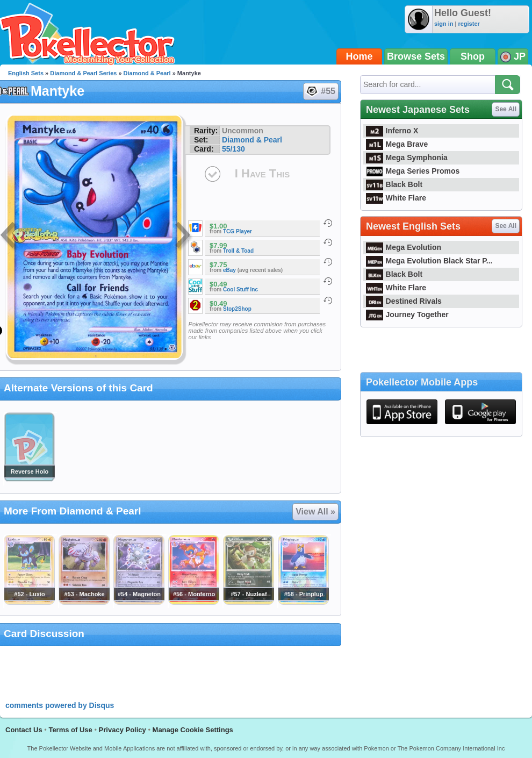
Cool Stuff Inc (240, 289)
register (469, 24)
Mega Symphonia (407, 158)
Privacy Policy (123, 730)
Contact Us (24, 730)
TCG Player (238, 231)
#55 (320, 91)
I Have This (262, 173)
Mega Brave (397, 144)
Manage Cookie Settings (193, 730)
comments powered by (60, 705)
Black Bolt (394, 184)
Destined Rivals (404, 301)
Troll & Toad (238, 251)
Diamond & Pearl (147, 73)
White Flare (396, 198)
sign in (444, 24)
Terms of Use (70, 730)
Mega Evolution (404, 247)
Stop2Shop (237, 309)
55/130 (233, 149)
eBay (229, 270)
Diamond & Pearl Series (83, 73)
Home (360, 56)
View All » (315, 512)
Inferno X (392, 131)
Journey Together (407, 314)
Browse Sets (416, 56)
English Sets (26, 73)
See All (506, 109)
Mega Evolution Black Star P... (429, 261)
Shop (473, 56)
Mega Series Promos (413, 171)
